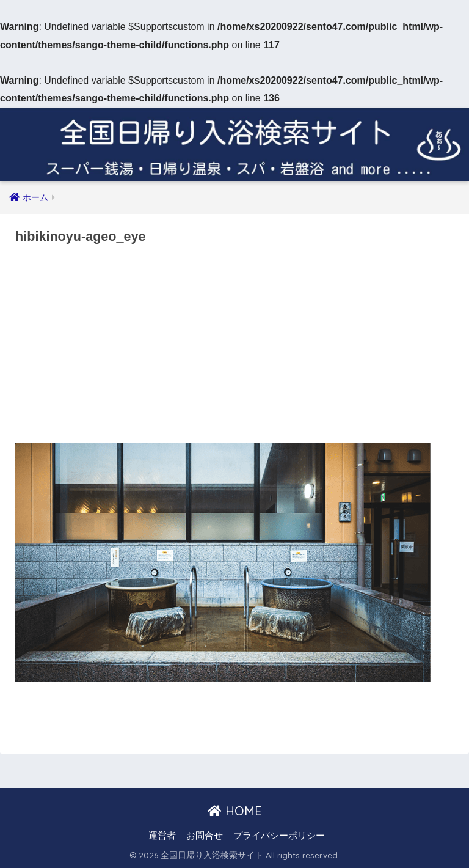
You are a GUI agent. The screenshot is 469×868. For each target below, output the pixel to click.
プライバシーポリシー (279, 836)
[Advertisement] (234, 348)
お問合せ (205, 836)
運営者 (162, 836)
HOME (235, 811)
